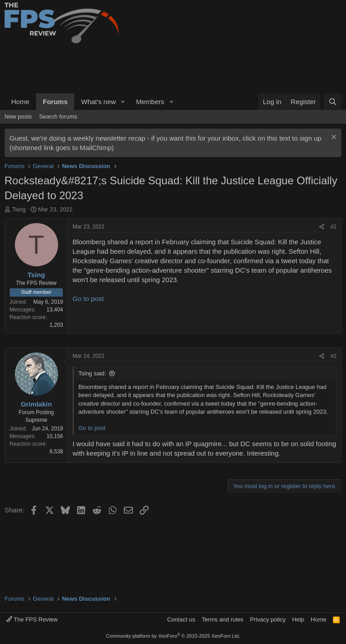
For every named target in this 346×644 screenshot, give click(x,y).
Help (298, 619)
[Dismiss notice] (333, 138)
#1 (334, 227)
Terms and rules (223, 619)
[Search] (333, 102)
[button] (123, 102)
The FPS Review (32, 619)
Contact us (181, 619)
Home (20, 102)
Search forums (58, 116)
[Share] (322, 227)
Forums (55, 102)
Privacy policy (268, 619)
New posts (18, 116)
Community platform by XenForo (173, 636)
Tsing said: (92, 373)
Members (150, 102)
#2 (334, 356)
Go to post (88, 299)
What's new (98, 102)
